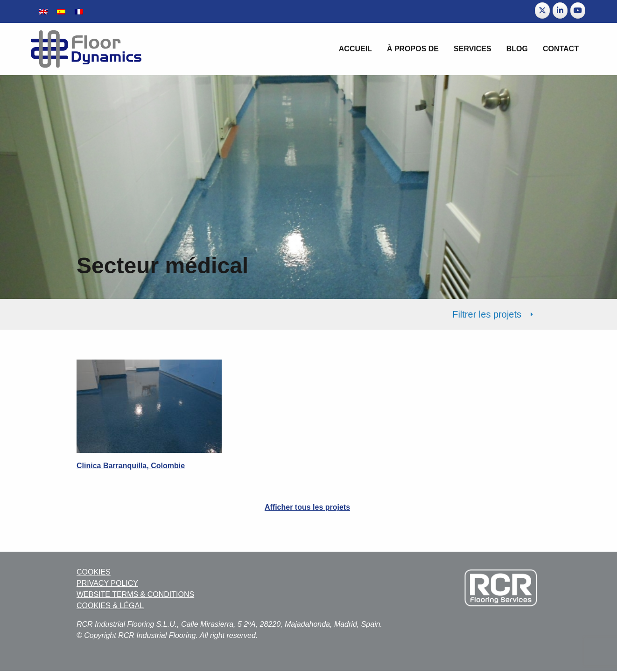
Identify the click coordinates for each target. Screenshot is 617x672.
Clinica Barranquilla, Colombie (131, 466)
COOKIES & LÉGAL (110, 606)
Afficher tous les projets (307, 507)
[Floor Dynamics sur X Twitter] (542, 10)
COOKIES (94, 572)
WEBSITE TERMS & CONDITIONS (135, 594)
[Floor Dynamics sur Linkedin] (560, 10)
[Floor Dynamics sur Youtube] (578, 10)
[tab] (308, 314)
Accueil (355, 49)
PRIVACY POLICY (107, 583)
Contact (561, 49)
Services (473, 49)
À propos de (413, 49)
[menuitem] (43, 11)
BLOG (517, 49)
